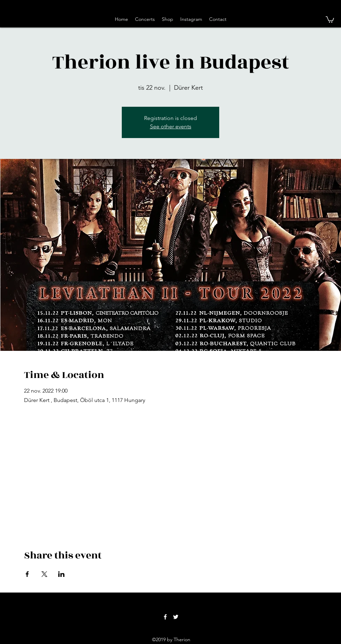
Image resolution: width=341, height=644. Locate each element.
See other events (171, 126)
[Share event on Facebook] (27, 574)
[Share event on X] (44, 574)
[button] (330, 19)
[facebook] (165, 617)
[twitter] (176, 617)
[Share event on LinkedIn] (61, 574)
